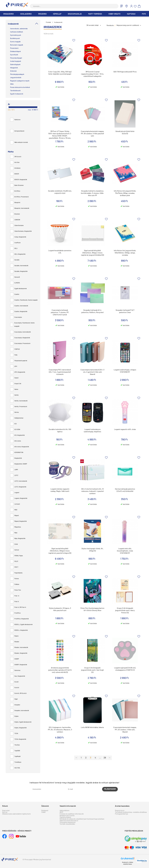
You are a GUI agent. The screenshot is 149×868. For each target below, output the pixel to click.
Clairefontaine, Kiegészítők (21, 231)
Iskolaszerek (26, 14)
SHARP (15, 659)
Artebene (15, 168)
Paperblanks (16, 573)
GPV (14, 366)
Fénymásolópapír (16, 58)
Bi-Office (15, 191)
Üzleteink (45, 806)
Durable (15, 260)
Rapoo (14, 636)
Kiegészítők (16, 458)
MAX (14, 510)
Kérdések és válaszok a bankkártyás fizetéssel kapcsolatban (82, 819)
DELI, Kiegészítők (18, 254)
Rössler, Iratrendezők (19, 648)
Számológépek (15, 65)
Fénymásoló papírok (19, 361)
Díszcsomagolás (75, 14)
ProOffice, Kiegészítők (19, 619)
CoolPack (15, 243)
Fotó (144, 14)
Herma (14, 412)
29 (105, 758)
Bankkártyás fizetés (67, 816)
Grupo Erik (16, 384)
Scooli (14, 682)
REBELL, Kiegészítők (19, 630)
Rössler (15, 642)
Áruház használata (122, 806)
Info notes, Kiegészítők (20, 447)
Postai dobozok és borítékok (20, 87)
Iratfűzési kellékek (17, 32)
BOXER (15, 174)
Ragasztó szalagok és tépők (20, 81)
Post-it (14, 602)
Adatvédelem (64, 811)
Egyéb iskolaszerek (18, 289)
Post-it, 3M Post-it (18, 607)
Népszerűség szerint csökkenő (128, 25)
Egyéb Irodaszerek (17, 94)
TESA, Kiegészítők (18, 739)
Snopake (15, 705)
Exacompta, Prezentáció (20, 344)
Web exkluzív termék (19, 142)
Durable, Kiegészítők (19, 271)
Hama (14, 389)
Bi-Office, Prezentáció (19, 197)
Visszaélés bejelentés (68, 822)
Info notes (15, 441)
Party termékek (95, 14)
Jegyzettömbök (16, 78)
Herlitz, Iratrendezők (19, 401)
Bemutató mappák (17, 45)
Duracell (15, 277)
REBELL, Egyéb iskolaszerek (21, 625)
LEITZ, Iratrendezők (19, 481)
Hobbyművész (17, 418)
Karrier (5, 812)
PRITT (14, 567)
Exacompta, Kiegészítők (20, 338)
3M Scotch (16, 157)
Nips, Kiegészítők (18, 539)
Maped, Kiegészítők (18, 521)
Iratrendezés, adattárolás (19, 29)
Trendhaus (16, 762)
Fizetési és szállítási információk (72, 814)
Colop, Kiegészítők (18, 237)
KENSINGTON (17, 453)
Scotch (15, 688)
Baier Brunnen (17, 185)
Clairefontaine (17, 226)
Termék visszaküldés (67, 824)
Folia (14, 355)
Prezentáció (14, 48)
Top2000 (15, 751)
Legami (15, 493)
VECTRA (15, 768)
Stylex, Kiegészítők (18, 728)
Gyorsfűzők (14, 55)
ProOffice (15, 613)
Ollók (12, 84)
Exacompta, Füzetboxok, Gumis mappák (22, 325)
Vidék (43, 812)
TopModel (15, 756)
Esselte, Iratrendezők (19, 306)
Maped (14, 516)
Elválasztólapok (15, 52)
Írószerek (42, 14)
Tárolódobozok (15, 91)
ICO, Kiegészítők (17, 435)
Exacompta (16, 317)
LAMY (14, 470)
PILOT (14, 561)
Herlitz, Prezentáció (19, 407)
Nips (14, 533)
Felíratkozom (110, 789)
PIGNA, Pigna (16, 556)
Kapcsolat (6, 811)
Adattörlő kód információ (69, 821)
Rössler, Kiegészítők (19, 653)
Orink (14, 544)
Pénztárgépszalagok (17, 74)
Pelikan (15, 584)
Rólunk (5, 806)
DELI (14, 248)
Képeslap (57, 14)
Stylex (14, 716)
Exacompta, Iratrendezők (20, 332)
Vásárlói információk (68, 806)
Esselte (15, 294)
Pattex (14, 579)
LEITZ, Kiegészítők (18, 487)
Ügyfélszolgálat (65, 817)
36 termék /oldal (92, 25)
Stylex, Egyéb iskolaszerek (21, 722)
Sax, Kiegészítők (18, 676)
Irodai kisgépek (16, 61)
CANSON (15, 220)
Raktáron (15, 120)
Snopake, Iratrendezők (20, 711)
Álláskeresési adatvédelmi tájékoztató (16, 814)
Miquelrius (15, 527)
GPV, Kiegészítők (18, 372)
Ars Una (15, 162)
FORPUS (15, 349)
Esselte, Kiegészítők (19, 312)
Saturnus (15, 670)
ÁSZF (61, 812)
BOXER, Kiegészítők (19, 180)
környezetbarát (17, 131)
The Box (15, 745)
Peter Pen (15, 590)
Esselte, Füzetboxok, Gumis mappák (24, 300)
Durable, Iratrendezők (19, 266)
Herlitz (14, 395)
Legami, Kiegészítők (19, 498)
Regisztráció (120, 811)
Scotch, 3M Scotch (18, 693)
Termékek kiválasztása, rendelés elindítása (131, 812)
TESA (14, 734)
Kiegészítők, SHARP (19, 464)
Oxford (14, 550)
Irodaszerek (9, 14)
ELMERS (15, 283)
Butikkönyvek (15, 38)
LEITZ (14, 475)
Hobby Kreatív (114, 14)
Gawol (14, 378)
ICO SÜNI (15, 430)
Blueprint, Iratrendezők (20, 208)
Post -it (15, 596)
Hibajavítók (14, 68)
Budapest (45, 811)
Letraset (15, 504)
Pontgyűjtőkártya (121, 814)
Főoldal (48, 22)
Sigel (14, 699)
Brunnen (15, 214)
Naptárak (131, 14)
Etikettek (13, 71)
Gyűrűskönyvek (16, 35)
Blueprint (15, 203)
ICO (13, 424)
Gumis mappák (15, 42)
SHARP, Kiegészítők (19, 665)
